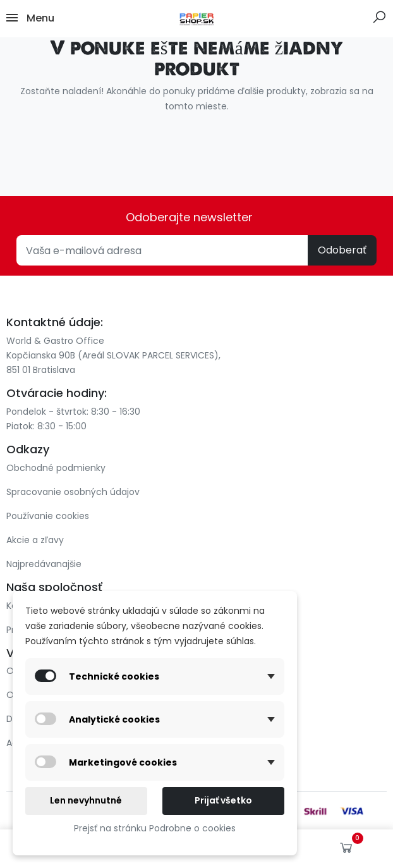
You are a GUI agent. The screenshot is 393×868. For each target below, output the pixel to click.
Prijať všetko (223, 800)
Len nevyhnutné (86, 800)
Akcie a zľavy (35, 540)
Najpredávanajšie (44, 564)
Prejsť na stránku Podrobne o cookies (155, 828)
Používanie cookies (48, 516)
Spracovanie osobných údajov (73, 492)
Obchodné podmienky (56, 468)
